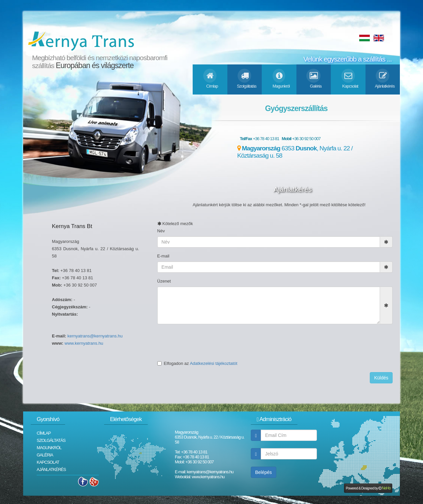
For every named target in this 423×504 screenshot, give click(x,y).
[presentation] (208, 342)
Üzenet (164, 281)
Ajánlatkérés (51, 469)
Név (161, 231)
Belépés (264, 472)
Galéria (45, 455)
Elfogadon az (197, 363)
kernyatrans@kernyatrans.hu (95, 336)
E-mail (163, 256)
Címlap (44, 433)
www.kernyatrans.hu (84, 343)
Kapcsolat (48, 462)
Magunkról (49, 448)
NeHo (386, 488)
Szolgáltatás (51, 440)
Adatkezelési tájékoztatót (213, 363)
